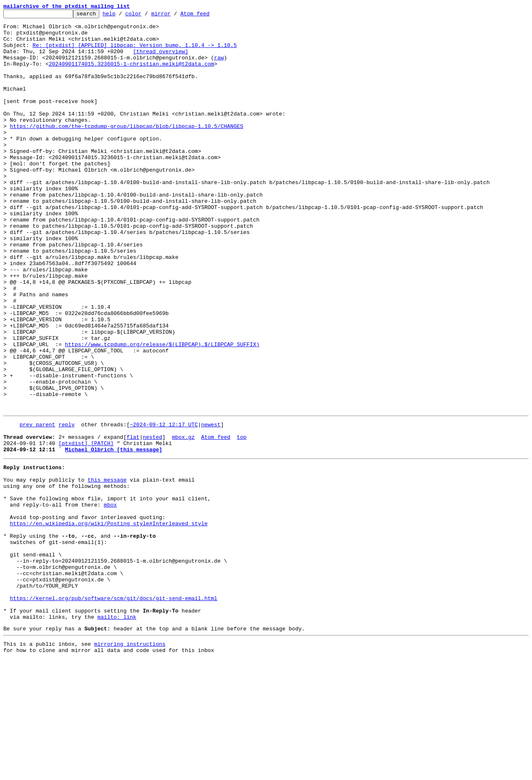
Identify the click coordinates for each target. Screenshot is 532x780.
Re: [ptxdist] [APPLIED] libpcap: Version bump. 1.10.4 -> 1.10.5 (134, 52)
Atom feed (208, 16)
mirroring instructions (130, 763)
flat (133, 520)
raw (219, 67)
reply (67, 505)
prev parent (37, 505)
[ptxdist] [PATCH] (86, 528)
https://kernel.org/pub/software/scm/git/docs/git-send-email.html (114, 711)
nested (152, 520)
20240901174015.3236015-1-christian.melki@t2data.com (131, 75)
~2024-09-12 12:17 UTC (164, 505)
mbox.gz (183, 520)
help (122, 16)
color (146, 16)
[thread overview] (161, 60)
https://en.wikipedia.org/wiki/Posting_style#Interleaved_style (109, 622)
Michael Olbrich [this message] (113, 535)
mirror (174, 16)
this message (107, 569)
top (242, 520)
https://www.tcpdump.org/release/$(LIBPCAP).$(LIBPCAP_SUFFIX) (162, 411)
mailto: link (117, 734)
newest (211, 505)
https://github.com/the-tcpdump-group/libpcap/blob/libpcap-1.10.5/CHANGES (127, 150)
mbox (110, 599)
